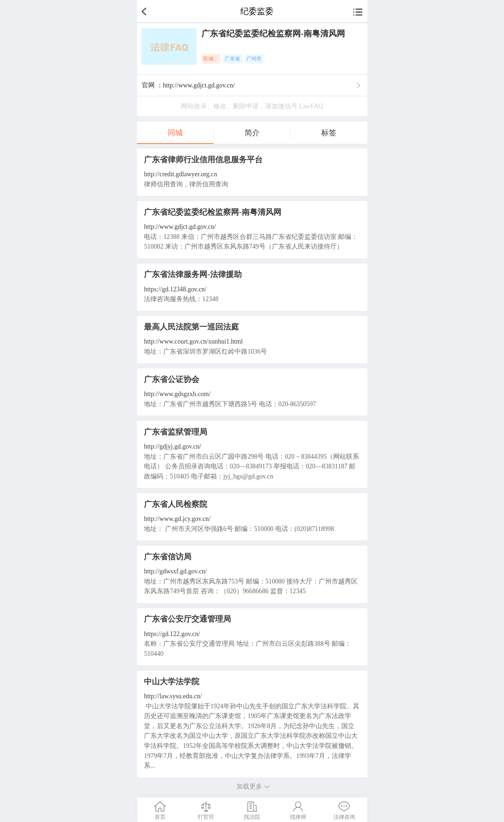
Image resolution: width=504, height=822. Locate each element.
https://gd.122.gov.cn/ (172, 634)
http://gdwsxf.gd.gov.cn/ (175, 571)
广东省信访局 (168, 557)
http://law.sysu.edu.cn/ (173, 696)
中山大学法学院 (172, 682)
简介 (252, 133)
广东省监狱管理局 (176, 432)
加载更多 (252, 786)
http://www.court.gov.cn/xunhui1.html (193, 341)
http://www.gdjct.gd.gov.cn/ (180, 227)
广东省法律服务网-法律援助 (193, 274)
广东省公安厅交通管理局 (187, 619)
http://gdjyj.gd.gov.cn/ (172, 446)
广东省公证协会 (172, 379)
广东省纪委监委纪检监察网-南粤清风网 (212, 212)
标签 (329, 133)
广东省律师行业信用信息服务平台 (203, 160)
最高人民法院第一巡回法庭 (191, 327)
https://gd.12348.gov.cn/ (175, 289)
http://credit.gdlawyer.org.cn (180, 174)
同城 (175, 133)
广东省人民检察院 (176, 504)
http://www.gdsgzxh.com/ (177, 394)
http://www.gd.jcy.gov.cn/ (177, 519)
